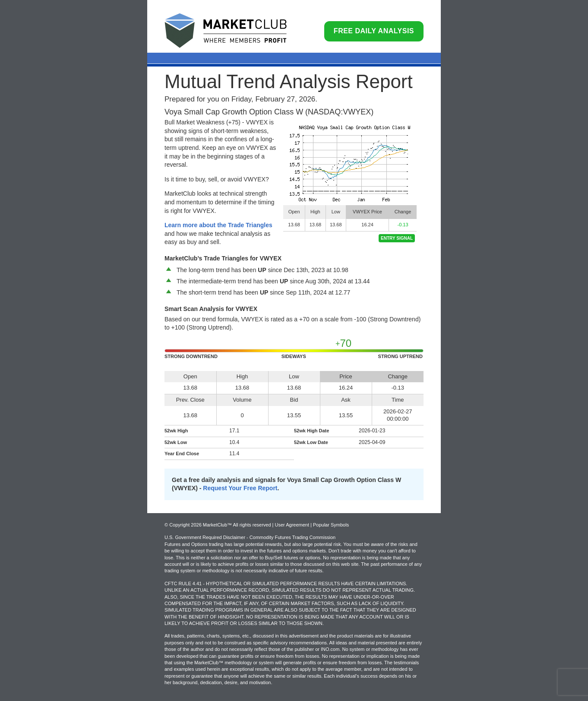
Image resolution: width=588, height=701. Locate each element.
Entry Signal (397, 238)
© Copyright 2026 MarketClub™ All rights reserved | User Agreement (237, 525)
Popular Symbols (331, 525)
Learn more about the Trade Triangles (218, 225)
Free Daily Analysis (374, 31)
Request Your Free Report (240, 488)
